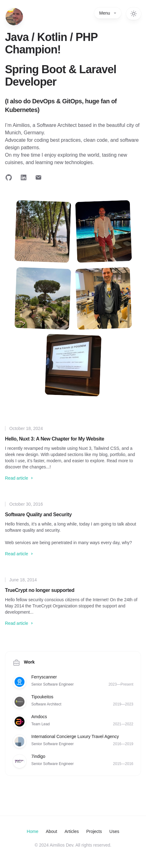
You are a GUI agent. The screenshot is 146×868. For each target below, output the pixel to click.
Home (32, 831)
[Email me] (38, 177)
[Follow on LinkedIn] (24, 177)
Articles (72, 831)
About (52, 831)
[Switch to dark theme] (134, 14)
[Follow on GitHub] (9, 177)
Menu (108, 13)
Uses (114, 831)
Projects (94, 831)
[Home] (14, 17)
